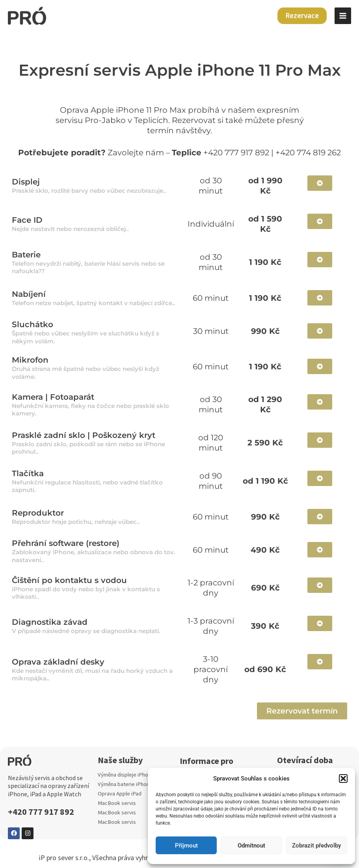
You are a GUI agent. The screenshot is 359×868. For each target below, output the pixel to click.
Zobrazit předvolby (316, 846)
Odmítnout (251, 846)
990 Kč (265, 517)
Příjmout (186, 846)
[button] (343, 779)
